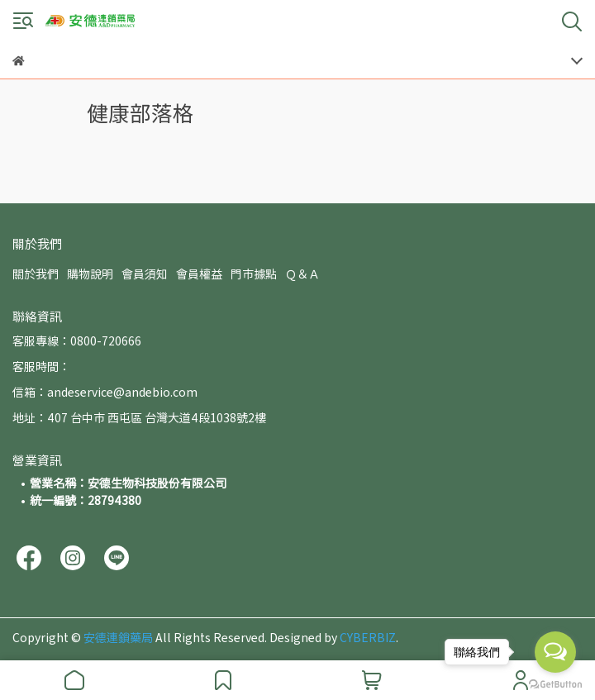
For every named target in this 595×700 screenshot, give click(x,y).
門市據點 (254, 274)
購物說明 (90, 274)
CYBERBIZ (368, 637)
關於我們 (36, 274)
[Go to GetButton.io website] (555, 683)
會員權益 (199, 274)
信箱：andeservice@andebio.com (105, 392)
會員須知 (145, 274)
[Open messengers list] (555, 652)
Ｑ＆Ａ (302, 274)
